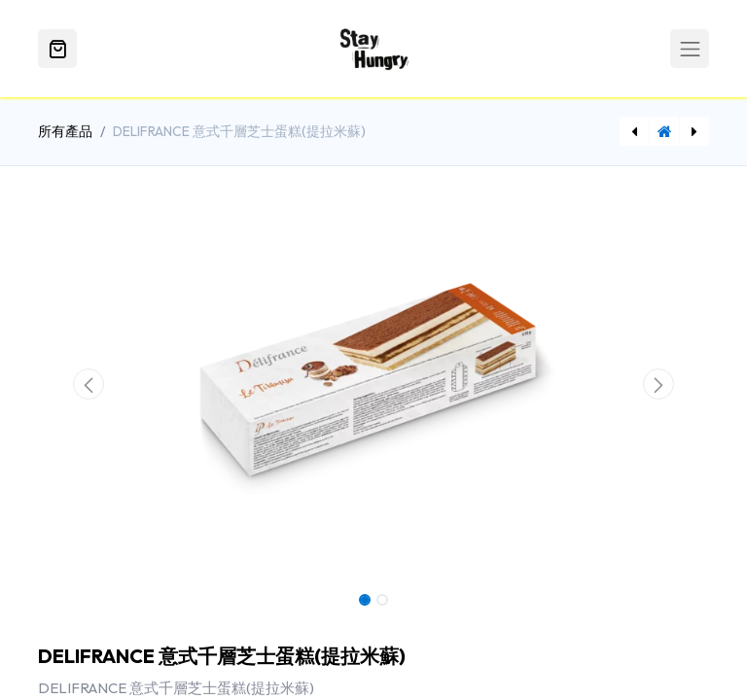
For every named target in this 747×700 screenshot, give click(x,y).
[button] (89, 384)
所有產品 (65, 131)
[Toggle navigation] (690, 49)
